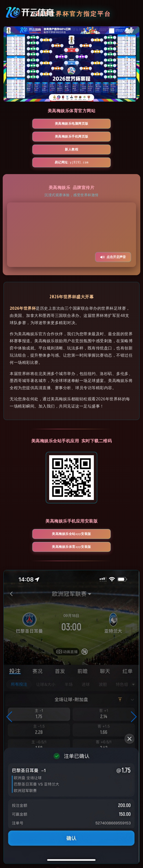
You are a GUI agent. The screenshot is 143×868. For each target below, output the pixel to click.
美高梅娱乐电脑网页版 (43, 124)
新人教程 (43, 136)
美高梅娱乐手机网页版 (100, 124)
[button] (10, 678)
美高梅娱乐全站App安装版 (43, 508)
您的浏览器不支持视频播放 (71, 209)
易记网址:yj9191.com (100, 136)
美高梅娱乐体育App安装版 (100, 508)
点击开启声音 (113, 231)
